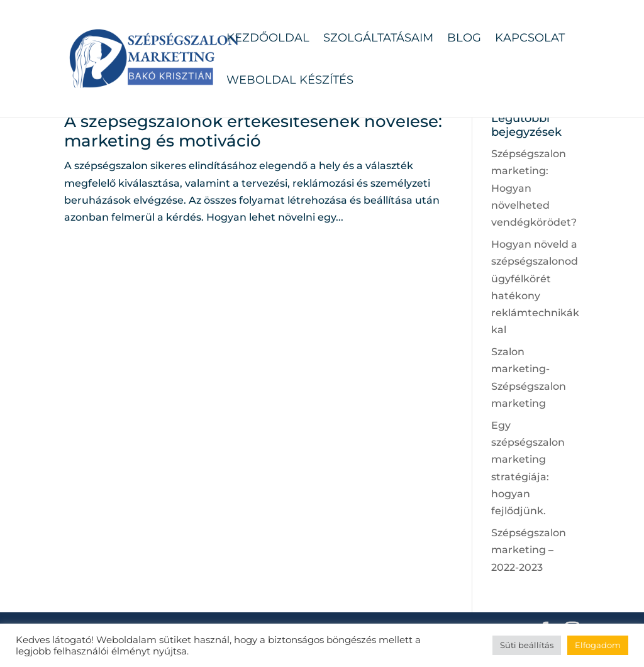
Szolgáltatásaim (378, 39)
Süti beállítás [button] (527, 645)
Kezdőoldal (268, 39)
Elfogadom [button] (598, 645)
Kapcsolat (530, 39)
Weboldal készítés (290, 81)
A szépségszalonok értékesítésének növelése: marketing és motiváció (253, 131)
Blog (464, 39)
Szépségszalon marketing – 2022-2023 (529, 550)
